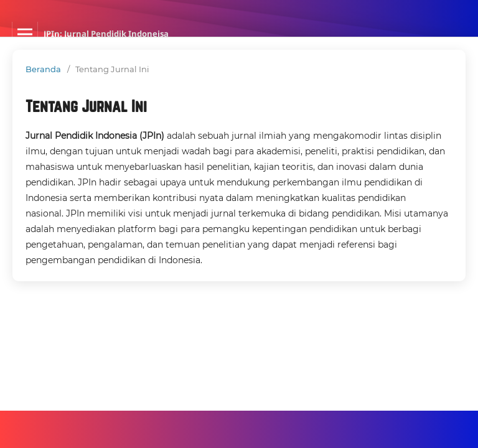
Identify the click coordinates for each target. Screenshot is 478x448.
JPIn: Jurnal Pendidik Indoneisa (106, 34)
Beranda (43, 69)
